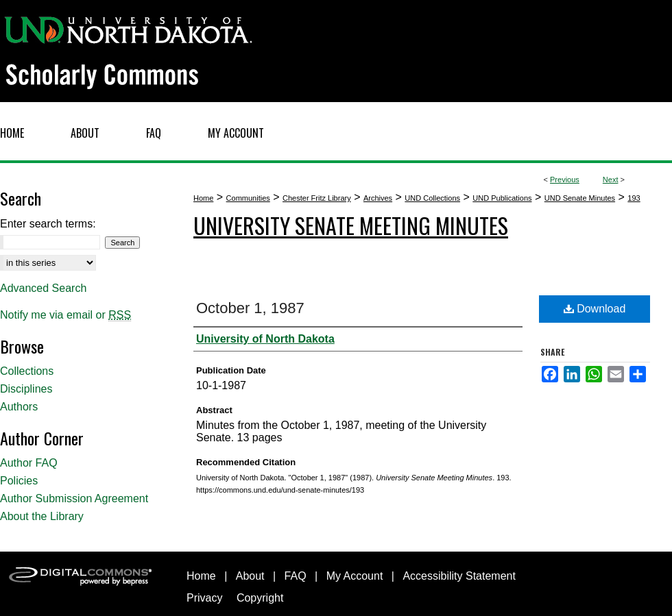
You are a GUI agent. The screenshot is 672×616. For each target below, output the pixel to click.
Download (595, 309)
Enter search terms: (48, 224)
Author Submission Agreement (74, 498)
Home (203, 198)
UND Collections (432, 198)
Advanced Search (43, 288)
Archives (378, 198)
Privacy (204, 598)
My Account (355, 576)
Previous (565, 180)
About (250, 576)
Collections (27, 371)
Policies (19, 481)
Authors (19, 407)
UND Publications (502, 198)
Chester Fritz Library (317, 198)
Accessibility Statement (459, 576)
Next (611, 180)
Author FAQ (29, 463)
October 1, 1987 (250, 308)
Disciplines (26, 389)
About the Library (42, 516)
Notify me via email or (65, 315)
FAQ (296, 576)
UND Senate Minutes (580, 198)
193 (634, 198)
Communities (248, 198)
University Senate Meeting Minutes (351, 225)
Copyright (260, 598)
